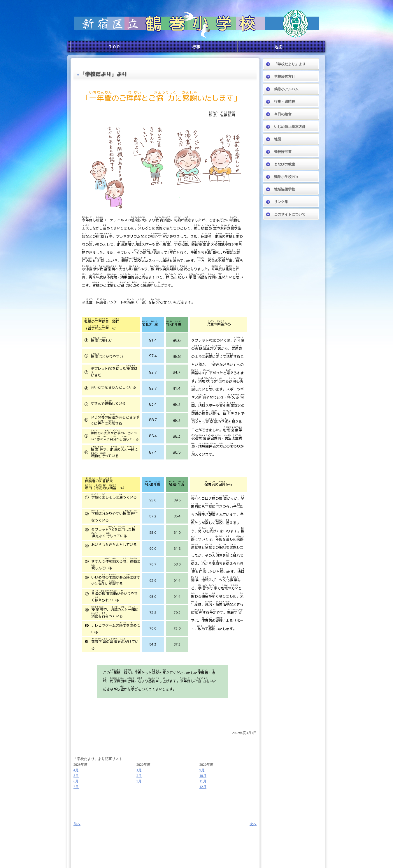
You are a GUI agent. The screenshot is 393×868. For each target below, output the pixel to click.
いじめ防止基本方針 (290, 127)
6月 (76, 781)
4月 (76, 770)
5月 (76, 776)
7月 (76, 787)
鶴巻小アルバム (286, 89)
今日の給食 (283, 114)
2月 (139, 776)
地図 (278, 47)
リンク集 (281, 202)
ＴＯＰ (114, 47)
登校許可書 (283, 152)
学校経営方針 (285, 77)
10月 (203, 776)
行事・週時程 (285, 102)
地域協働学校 (285, 189)
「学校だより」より (290, 64)
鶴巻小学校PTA (286, 177)
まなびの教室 (285, 164)
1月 (139, 770)
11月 (203, 781)
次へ (253, 824)
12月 (203, 787)
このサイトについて (290, 214)
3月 (139, 781)
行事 (196, 47)
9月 (202, 770)
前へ (77, 824)
